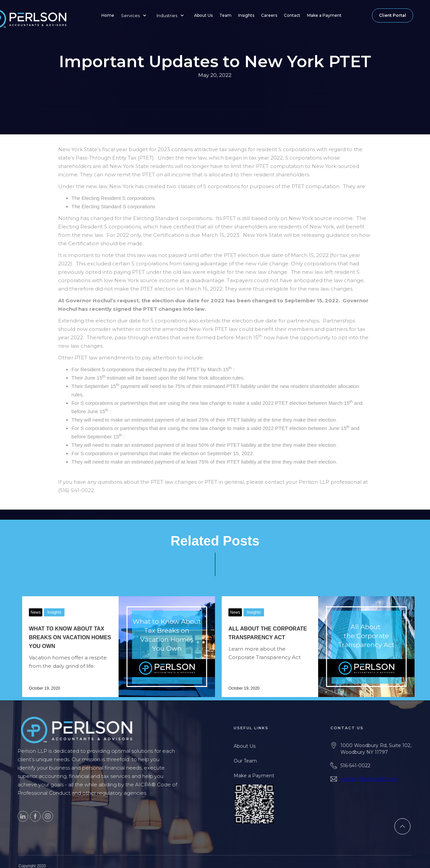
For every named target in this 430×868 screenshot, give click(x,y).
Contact (292, 15)
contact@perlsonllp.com (382, 779)
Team (225, 15)
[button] (135, 15)
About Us (203, 15)
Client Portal (393, 15)
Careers (269, 15)
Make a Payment (324, 15)
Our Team (259, 761)
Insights (246, 15)
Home (108, 15)
